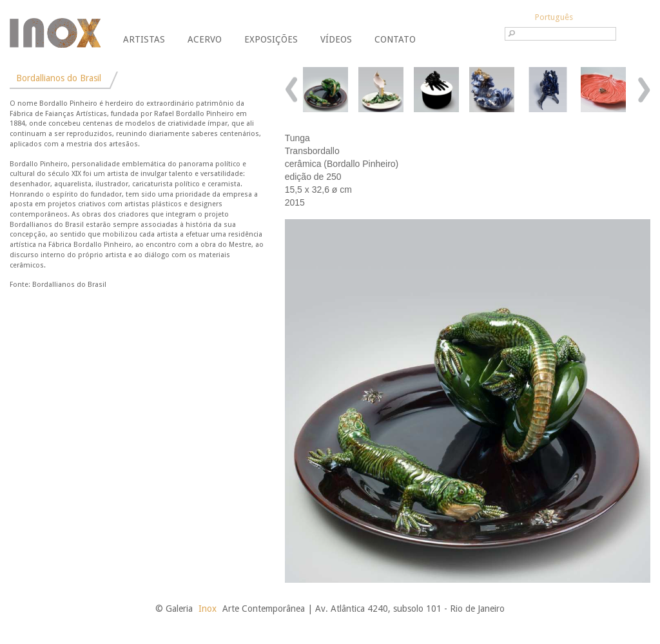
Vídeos (336, 39)
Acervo (205, 39)
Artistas (144, 39)
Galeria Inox (55, 33)
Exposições (271, 39)
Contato (395, 39)
